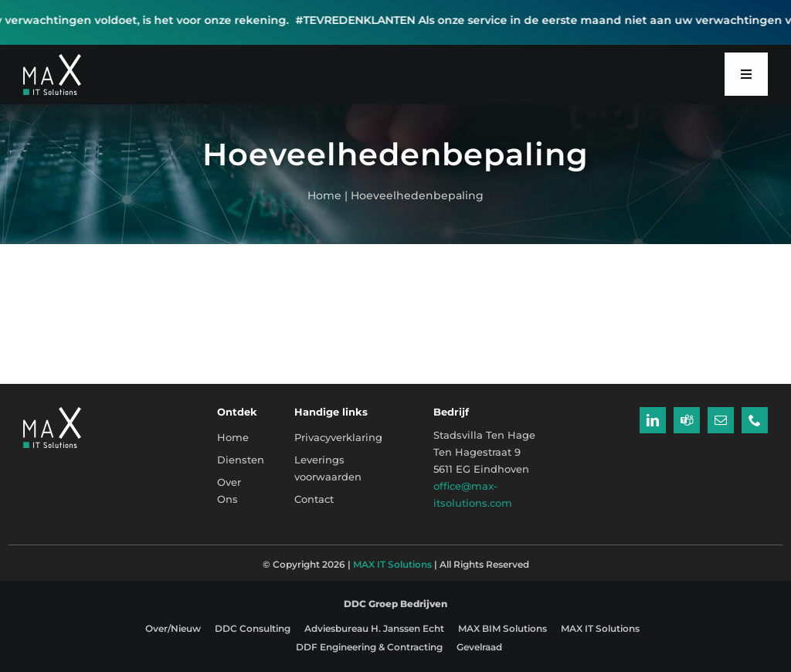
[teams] (687, 420)
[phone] (755, 420)
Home (324, 195)
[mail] (721, 420)
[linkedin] (653, 420)
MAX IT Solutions (392, 564)
